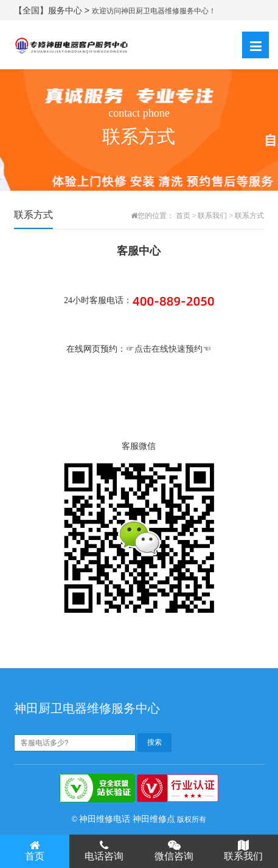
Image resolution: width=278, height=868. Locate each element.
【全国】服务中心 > (53, 10)
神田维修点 (154, 819)
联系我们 (212, 216)
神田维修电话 (105, 819)
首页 (183, 216)
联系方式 (249, 216)
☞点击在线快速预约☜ (169, 349)
